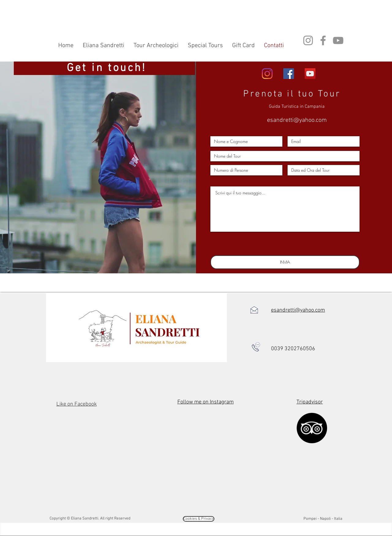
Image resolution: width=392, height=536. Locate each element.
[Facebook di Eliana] (289, 74)
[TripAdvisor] (312, 428)
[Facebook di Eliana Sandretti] (323, 40)
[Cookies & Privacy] (199, 519)
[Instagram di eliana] (267, 74)
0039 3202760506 (293, 349)
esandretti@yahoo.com (297, 120)
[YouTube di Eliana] (310, 74)
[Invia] (285, 262)
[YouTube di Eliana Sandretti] (338, 40)
